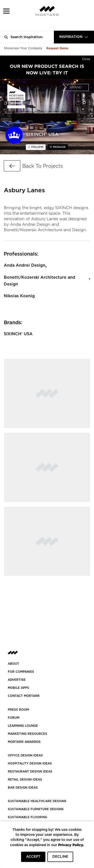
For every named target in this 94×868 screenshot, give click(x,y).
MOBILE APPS (18, 688)
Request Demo (57, 48)
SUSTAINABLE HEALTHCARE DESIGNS (37, 801)
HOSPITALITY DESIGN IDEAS (30, 763)
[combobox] (74, 37)
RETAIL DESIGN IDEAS (25, 780)
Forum (14, 718)
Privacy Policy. (71, 845)
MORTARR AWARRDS (24, 742)
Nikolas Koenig (19, 296)
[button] (6, 11)
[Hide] (86, 58)
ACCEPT (33, 857)
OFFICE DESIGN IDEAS (25, 755)
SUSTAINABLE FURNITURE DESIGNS (36, 809)
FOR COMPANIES (21, 672)
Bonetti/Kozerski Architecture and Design (39, 281)
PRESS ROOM (18, 710)
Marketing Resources (27, 734)
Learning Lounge (23, 726)
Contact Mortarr (24, 696)
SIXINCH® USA (18, 334)
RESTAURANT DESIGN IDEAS (30, 771)
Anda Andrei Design (25, 265)
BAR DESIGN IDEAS (23, 788)
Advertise (17, 680)
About (13, 664)
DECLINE (60, 857)
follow (37, 147)
